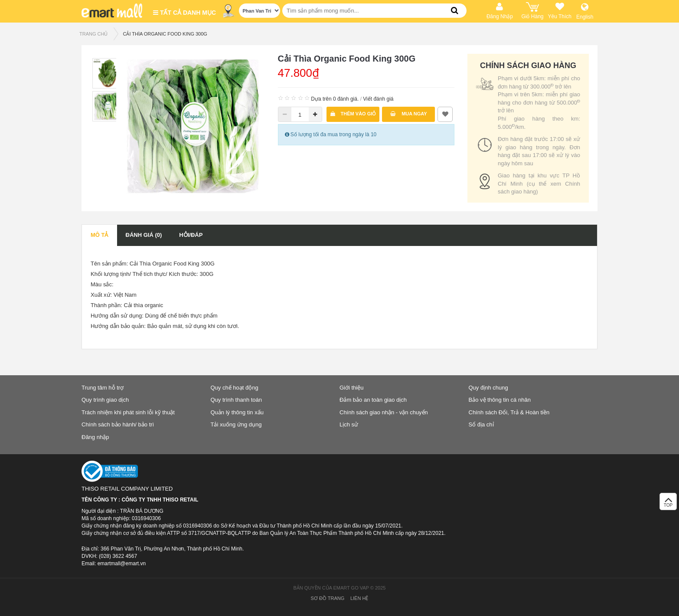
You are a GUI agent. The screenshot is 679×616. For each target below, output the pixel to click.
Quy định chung (488, 388)
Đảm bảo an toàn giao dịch (373, 400)
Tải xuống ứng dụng (236, 424)
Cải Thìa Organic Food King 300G (165, 34)
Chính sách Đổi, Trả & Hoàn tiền (509, 412)
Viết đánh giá (378, 99)
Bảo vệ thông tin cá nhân (500, 400)
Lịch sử (349, 424)
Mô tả (100, 235)
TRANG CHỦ (93, 34)
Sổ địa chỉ (481, 424)
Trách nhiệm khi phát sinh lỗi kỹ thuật (128, 412)
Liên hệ (359, 598)
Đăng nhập (95, 437)
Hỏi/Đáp (191, 235)
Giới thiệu (351, 388)
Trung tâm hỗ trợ (103, 388)
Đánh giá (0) (144, 235)
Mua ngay (409, 114)
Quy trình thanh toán (237, 400)
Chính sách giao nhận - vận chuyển (384, 412)
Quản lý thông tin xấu (237, 412)
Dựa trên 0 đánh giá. (335, 99)
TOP (668, 504)
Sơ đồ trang (328, 598)
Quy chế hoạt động (235, 388)
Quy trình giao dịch (105, 400)
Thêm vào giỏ (353, 114)
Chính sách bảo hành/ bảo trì (118, 424)
